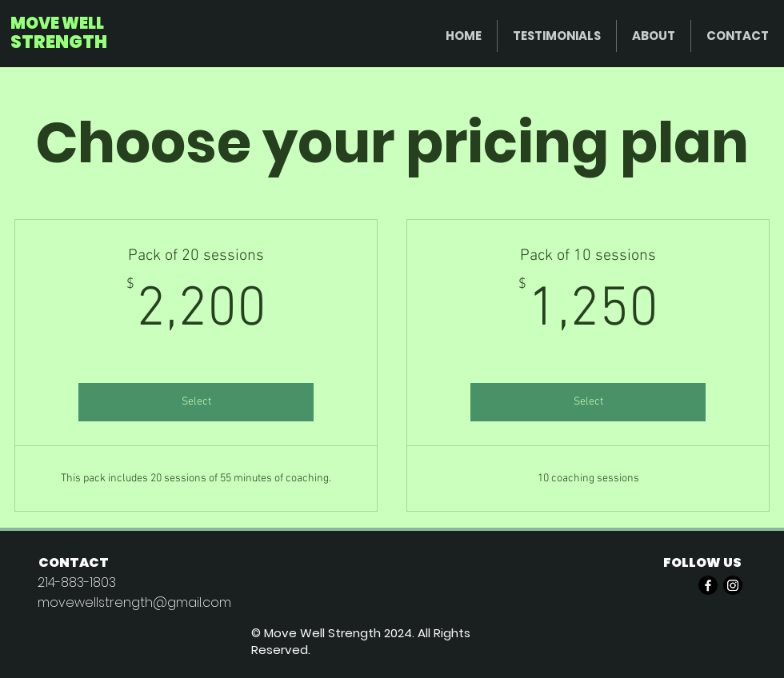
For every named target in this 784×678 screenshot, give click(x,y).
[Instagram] (733, 585)
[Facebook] (708, 585)
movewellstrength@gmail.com (134, 602)
